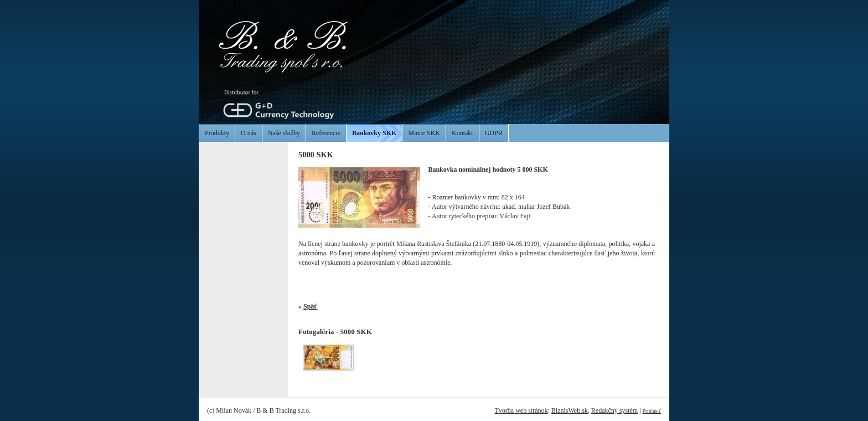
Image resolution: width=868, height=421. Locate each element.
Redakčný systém (614, 410)
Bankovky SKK (374, 133)
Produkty (217, 133)
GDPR (494, 133)
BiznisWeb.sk (570, 410)
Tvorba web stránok (521, 410)
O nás (249, 133)
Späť (311, 306)
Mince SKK (424, 133)
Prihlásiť (652, 411)
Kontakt (463, 133)
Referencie (326, 133)
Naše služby (284, 133)
